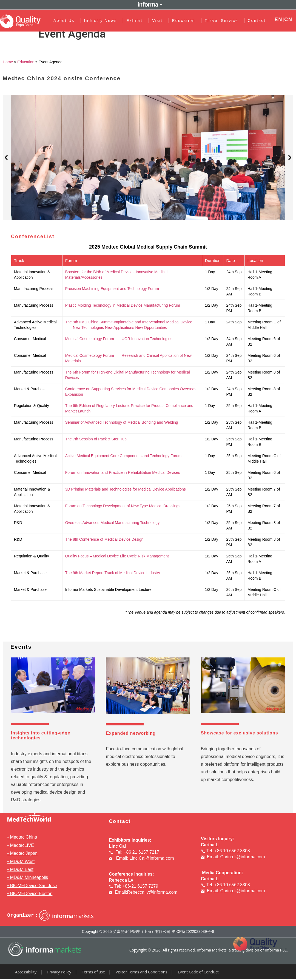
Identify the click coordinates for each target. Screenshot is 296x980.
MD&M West (22, 861)
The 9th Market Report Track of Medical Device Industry (113, 573)
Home (8, 62)
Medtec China (24, 837)
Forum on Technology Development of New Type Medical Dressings (123, 506)
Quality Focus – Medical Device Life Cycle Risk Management (117, 556)
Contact (257, 21)
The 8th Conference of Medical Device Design (104, 539)
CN (288, 19)
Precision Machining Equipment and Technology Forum (112, 289)
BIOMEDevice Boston (31, 894)
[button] (6, 158)
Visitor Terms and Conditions (141, 972)
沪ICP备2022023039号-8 (193, 931)
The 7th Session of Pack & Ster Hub (96, 439)
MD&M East (22, 869)
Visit (159, 21)
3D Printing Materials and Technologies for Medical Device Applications (126, 489)
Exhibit (136, 21)
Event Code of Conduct (198, 972)
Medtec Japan (24, 853)
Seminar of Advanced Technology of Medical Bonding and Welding (122, 422)
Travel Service (223, 21)
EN (279, 19)
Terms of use (93, 972)
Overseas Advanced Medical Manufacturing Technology (113, 523)
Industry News (102, 21)
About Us (65, 21)
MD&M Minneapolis (29, 877)
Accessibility (26, 972)
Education (185, 21)
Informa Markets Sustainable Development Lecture (108, 589)
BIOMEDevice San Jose (34, 886)
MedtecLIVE (22, 845)
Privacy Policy (59, 972)
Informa (148, 5)
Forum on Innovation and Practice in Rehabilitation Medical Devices (123, 472)
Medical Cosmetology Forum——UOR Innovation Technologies (119, 339)
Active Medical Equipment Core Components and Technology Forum (123, 456)
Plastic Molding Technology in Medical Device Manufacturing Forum (123, 305)
